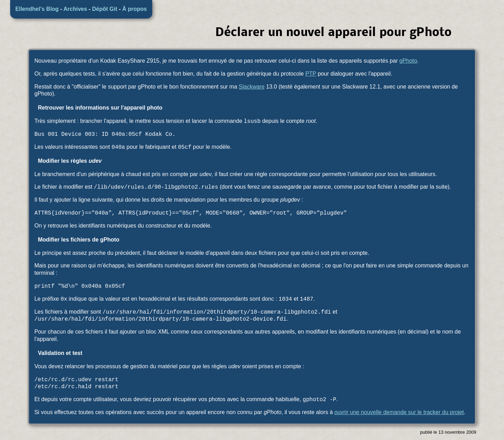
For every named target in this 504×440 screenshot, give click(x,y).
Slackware (252, 87)
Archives (75, 9)
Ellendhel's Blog (37, 9)
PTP (311, 74)
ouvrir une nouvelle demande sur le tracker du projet (399, 412)
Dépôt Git (105, 9)
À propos (134, 9)
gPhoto (408, 61)
